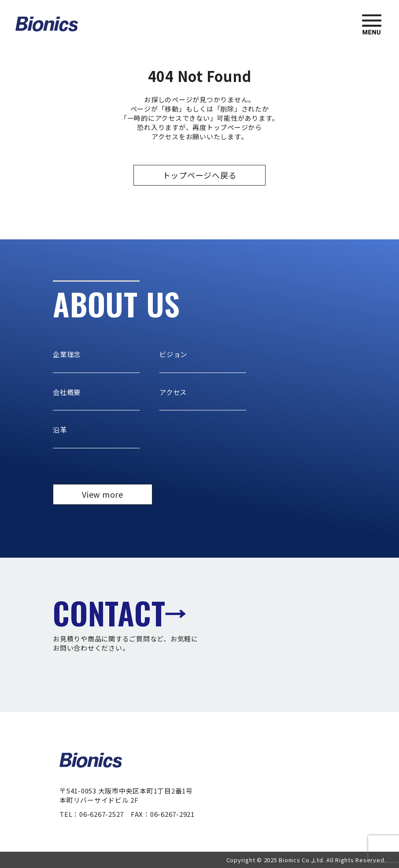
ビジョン (174, 354)
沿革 (60, 429)
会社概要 (68, 391)
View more (103, 494)
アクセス (174, 391)
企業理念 (68, 354)
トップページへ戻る (200, 175)
